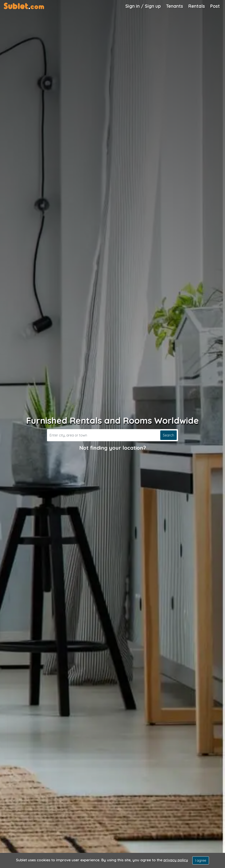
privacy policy (176, 860)
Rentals (197, 6)
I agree (201, 860)
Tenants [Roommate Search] (175, 6)
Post (215, 6)
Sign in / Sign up (143, 6)
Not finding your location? (113, 448)
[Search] (103, 435)
